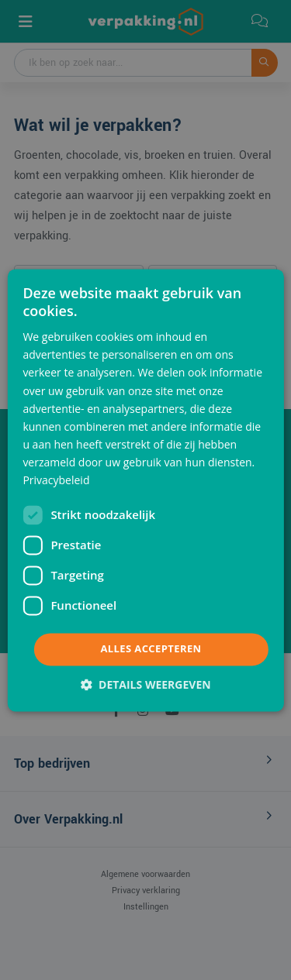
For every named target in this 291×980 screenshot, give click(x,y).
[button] (145, 684)
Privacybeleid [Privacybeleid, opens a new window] (56, 480)
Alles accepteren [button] (151, 649)
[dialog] (145, 490)
